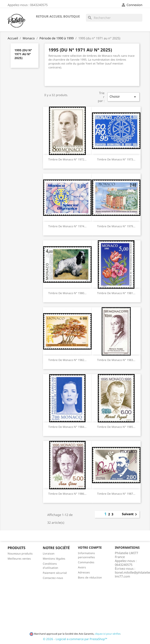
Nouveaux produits (20, 553)
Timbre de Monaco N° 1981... (116, 293)
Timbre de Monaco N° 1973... (116, 159)
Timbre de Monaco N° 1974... (67, 226)
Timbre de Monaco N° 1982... (67, 360)
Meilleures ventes (19, 559)
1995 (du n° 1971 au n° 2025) (23, 54)
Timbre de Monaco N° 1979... (116, 226)
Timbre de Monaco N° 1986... (67, 494)
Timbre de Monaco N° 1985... (116, 427)
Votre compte (90, 548)
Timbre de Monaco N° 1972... (67, 159)
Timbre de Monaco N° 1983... (116, 360)
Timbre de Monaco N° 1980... (67, 293)
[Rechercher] (114, 18)
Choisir (123, 97)
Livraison (49, 553)
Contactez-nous (53, 578)
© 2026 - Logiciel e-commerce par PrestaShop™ (75, 639)
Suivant (130, 514)
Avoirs (82, 567)
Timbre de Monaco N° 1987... (116, 494)
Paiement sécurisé (55, 573)
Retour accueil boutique (58, 16)
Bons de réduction (90, 577)
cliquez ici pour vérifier (107, 634)
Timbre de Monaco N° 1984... (67, 427)
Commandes (86, 562)
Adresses (84, 572)
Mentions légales (54, 559)
